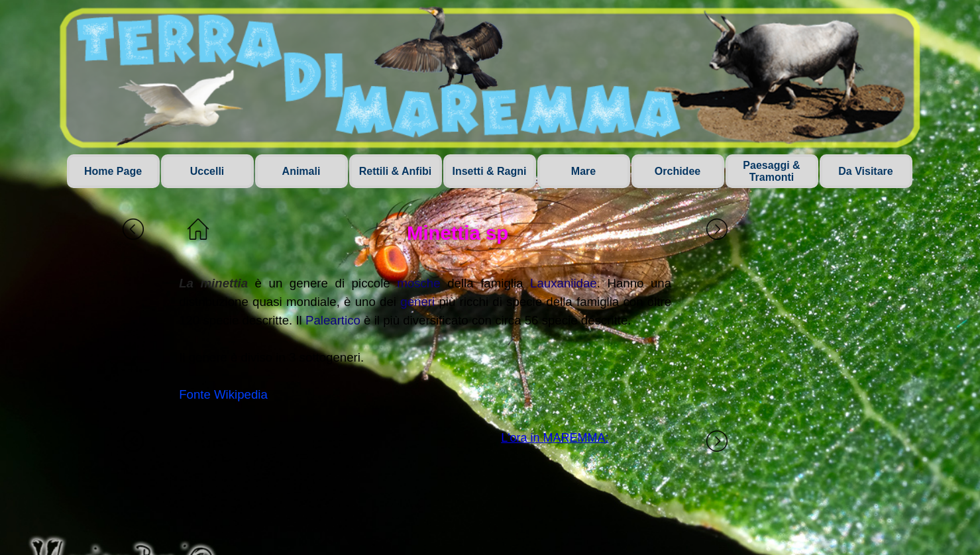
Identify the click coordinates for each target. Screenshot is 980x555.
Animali (301, 171)
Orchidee (678, 171)
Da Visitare (865, 171)
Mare (583, 171)
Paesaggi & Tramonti (771, 171)
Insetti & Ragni (489, 171)
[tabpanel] (425, 339)
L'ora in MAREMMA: (555, 438)
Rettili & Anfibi (396, 171)
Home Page (113, 171)
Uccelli (207, 171)
